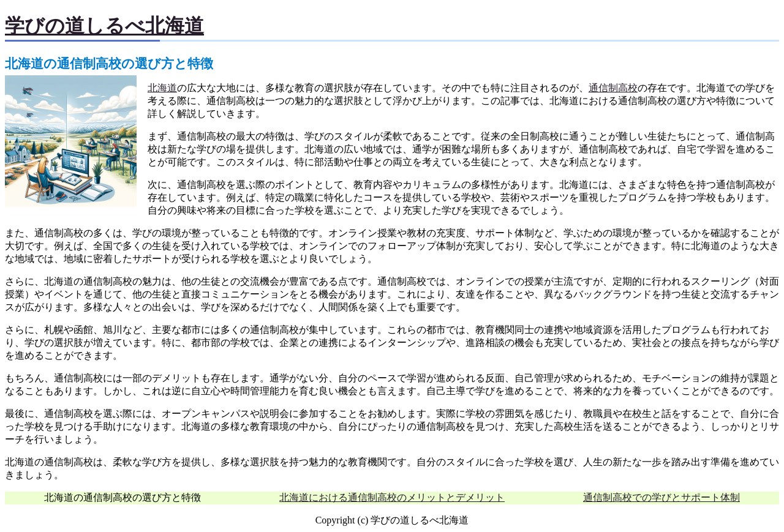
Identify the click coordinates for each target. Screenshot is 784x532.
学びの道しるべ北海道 (104, 26)
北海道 (162, 88)
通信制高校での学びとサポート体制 (661, 497)
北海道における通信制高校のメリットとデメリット (392, 497)
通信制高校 (613, 88)
